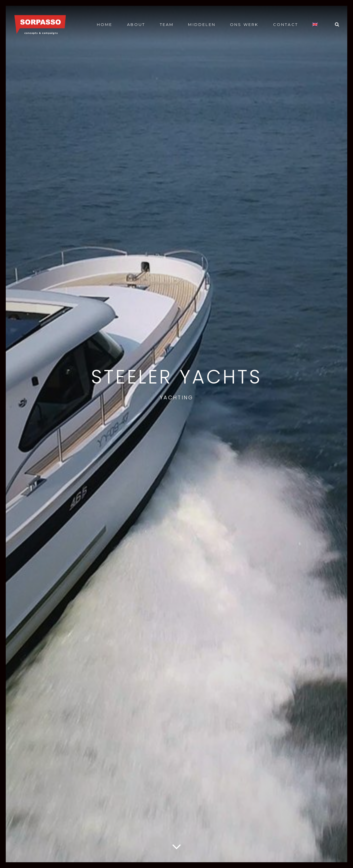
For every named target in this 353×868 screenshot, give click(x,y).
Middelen (202, 24)
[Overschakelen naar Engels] (315, 24)
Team (167, 24)
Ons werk (244, 24)
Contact (286, 24)
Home (105, 24)
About (136, 24)
